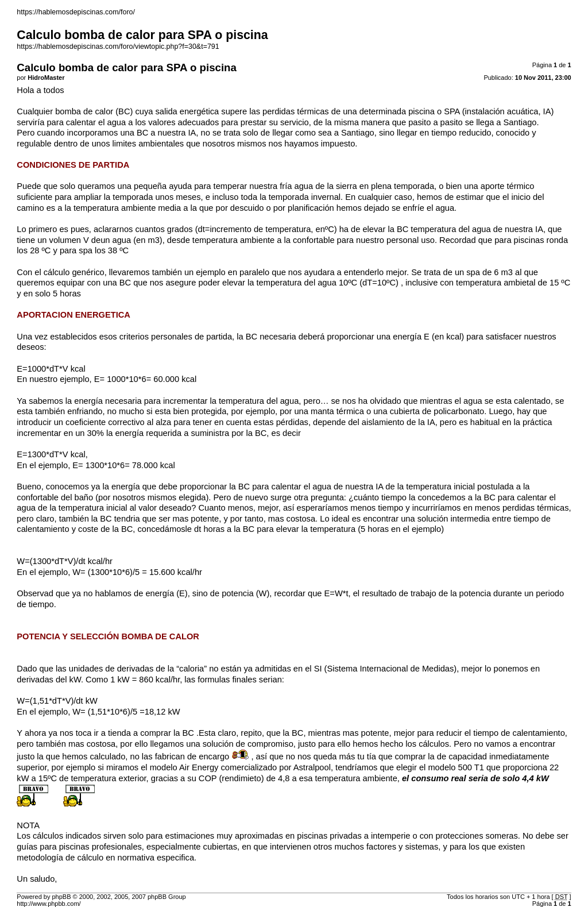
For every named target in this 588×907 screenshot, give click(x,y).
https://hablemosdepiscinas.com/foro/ (76, 12)
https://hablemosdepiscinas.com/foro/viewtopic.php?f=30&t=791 (118, 47)
